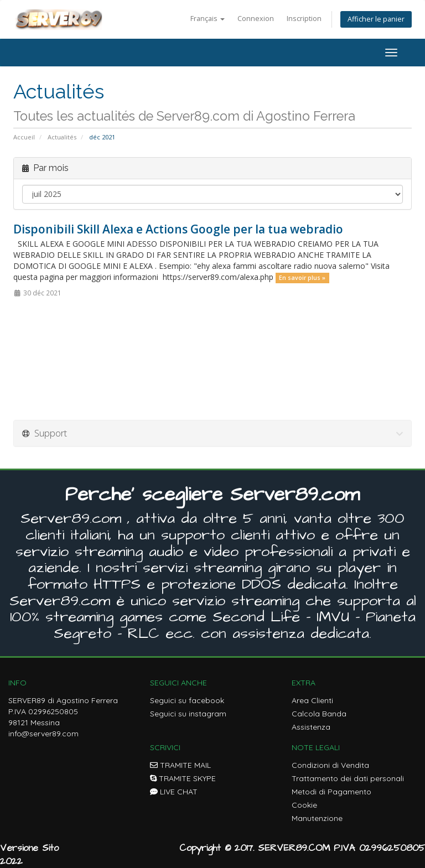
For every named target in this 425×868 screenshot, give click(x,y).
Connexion (256, 19)
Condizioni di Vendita (330, 765)
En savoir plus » (302, 278)
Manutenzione (317, 818)
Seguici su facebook (187, 700)
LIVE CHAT (174, 792)
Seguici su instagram (188, 714)
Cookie (304, 805)
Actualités (62, 137)
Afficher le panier (376, 19)
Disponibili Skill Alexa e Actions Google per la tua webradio (178, 229)
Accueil (24, 137)
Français (208, 19)
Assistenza (311, 727)
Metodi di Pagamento (331, 792)
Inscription (304, 19)
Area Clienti (312, 700)
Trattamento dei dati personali (348, 778)
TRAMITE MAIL (180, 765)
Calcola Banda (319, 714)
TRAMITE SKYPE (183, 778)
